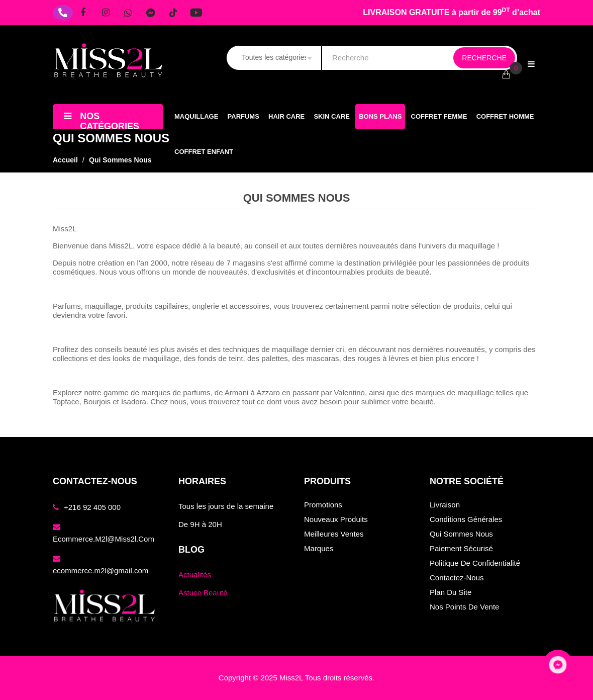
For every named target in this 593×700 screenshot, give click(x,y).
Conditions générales (466, 519)
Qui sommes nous (461, 534)
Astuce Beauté (203, 593)
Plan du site (451, 592)
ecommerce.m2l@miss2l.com (104, 539)
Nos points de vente (464, 607)
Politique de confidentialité (475, 563)
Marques (319, 548)
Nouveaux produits (336, 519)
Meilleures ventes (334, 534)
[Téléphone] (63, 13)
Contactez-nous (457, 578)
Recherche (484, 58)
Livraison (445, 505)
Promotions (323, 505)
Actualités (195, 575)
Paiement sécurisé (461, 548)
